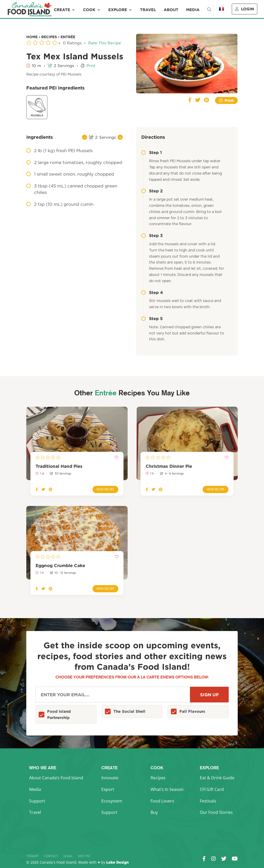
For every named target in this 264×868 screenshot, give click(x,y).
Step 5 (152, 318)
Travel (148, 10)
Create (62, 10)
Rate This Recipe (105, 43)
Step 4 (152, 292)
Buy (154, 812)
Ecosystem (112, 801)
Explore (118, 10)
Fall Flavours (192, 711)
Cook (89, 10)
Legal (68, 856)
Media (193, 10)
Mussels (37, 107)
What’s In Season (167, 789)
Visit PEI (84, 856)
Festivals (208, 801)
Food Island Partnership (59, 714)
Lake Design (117, 862)
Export (108, 789)
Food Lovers (162, 801)
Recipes (158, 778)
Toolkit (32, 856)
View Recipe (105, 489)
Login (245, 9)
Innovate (110, 778)
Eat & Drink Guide (217, 778)
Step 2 (152, 191)
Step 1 (152, 152)
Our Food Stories (216, 812)
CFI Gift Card (212, 789)
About (171, 10)
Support (37, 801)
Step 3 (152, 235)
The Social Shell (129, 711)
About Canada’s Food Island (56, 778)
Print (91, 66)
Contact (51, 856)
